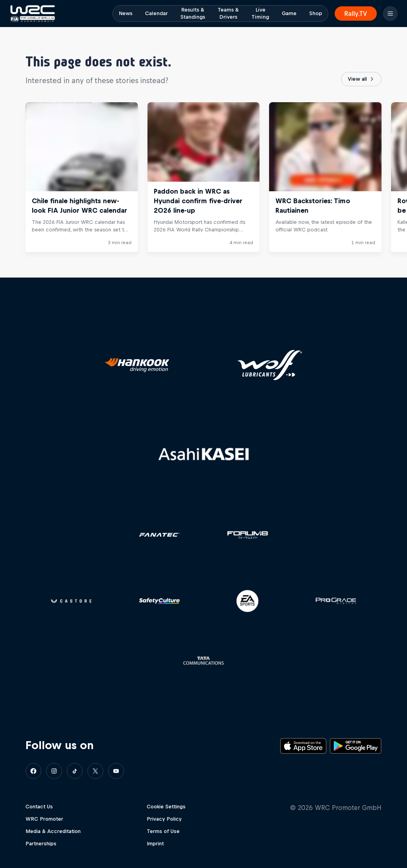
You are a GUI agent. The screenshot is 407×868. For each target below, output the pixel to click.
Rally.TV (356, 14)
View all (361, 79)
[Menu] (390, 14)
